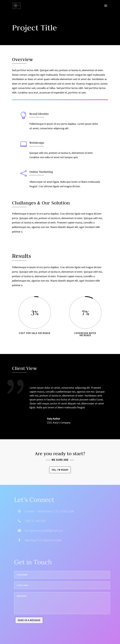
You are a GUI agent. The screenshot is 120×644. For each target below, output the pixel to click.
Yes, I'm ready (60, 470)
